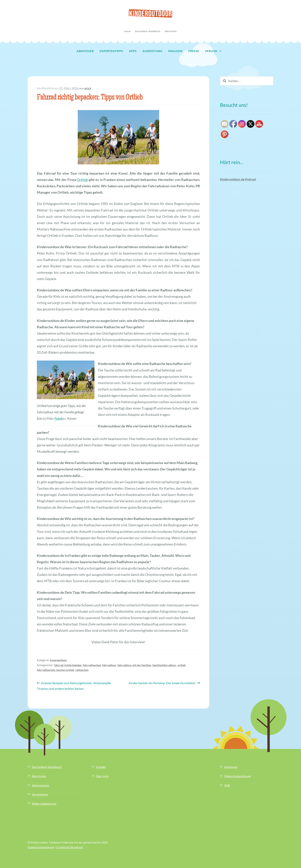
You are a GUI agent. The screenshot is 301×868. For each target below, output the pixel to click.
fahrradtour (109, 665)
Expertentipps (111, 51)
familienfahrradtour (164, 665)
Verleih (211, 51)
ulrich (88, 88)
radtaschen (82, 670)
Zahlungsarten (41, 785)
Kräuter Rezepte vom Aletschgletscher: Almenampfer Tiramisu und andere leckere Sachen (74, 685)
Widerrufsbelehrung (44, 804)
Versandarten (40, 794)
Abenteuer (85, 51)
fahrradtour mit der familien (134, 665)
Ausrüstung (152, 51)
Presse (194, 51)
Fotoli (58, 418)
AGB (227, 785)
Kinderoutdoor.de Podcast (238, 179)
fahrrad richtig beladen (68, 665)
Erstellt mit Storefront (70, 847)
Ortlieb (82, 180)
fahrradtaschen (92, 665)
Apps (133, 51)
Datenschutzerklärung (237, 776)
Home (127, 31)
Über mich (102, 776)
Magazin (175, 51)
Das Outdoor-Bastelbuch (148, 31)
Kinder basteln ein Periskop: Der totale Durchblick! (162, 683)
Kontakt (101, 767)
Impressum (231, 767)
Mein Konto (171, 31)
